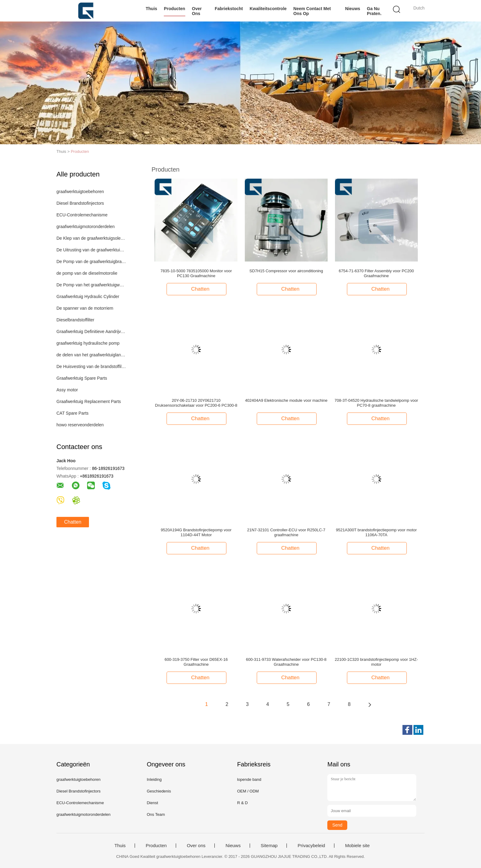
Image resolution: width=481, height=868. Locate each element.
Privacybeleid (311, 846)
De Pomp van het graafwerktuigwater (91, 285)
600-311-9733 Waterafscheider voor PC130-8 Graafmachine (286, 662)
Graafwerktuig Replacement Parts (89, 401)
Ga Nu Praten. (374, 11)
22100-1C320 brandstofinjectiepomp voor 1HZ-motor (376, 662)
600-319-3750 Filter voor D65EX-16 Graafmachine (196, 662)
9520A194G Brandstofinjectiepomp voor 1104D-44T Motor (196, 532)
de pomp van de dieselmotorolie (87, 273)
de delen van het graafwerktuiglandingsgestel (91, 355)
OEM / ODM (248, 791)
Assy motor (67, 390)
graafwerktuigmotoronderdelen (86, 227)
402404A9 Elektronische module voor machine (286, 400)
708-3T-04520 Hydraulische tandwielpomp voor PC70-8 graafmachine (376, 403)
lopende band (249, 779)
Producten (174, 9)
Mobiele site (357, 846)
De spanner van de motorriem (85, 308)
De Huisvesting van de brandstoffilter (91, 366)
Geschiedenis (159, 791)
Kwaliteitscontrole (268, 9)
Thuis (151, 9)
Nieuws (353, 9)
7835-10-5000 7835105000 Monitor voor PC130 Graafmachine (196, 273)
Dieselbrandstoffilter (75, 320)
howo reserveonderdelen (80, 425)
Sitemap (269, 846)
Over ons (197, 11)
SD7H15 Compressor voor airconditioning (286, 271)
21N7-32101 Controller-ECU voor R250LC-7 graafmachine (286, 532)
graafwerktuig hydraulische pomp (88, 343)
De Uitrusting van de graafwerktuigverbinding (91, 250)
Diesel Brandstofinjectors (80, 203)
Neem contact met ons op (312, 11)
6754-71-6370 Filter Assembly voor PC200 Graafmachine (376, 273)
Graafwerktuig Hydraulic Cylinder (88, 296)
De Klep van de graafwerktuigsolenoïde (91, 238)
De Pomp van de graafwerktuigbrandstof (91, 262)
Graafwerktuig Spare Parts (82, 378)
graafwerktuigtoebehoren (80, 192)
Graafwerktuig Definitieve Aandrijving (91, 331)
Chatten (73, 522)
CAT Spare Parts (73, 413)
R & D (242, 803)
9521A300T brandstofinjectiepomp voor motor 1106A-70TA (376, 532)
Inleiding (154, 779)
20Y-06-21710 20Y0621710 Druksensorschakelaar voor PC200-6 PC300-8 (196, 403)
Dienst (152, 803)
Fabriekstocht (229, 9)
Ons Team (156, 814)
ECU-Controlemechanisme (82, 215)
